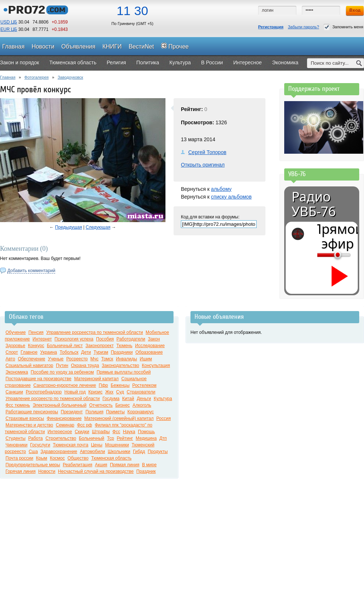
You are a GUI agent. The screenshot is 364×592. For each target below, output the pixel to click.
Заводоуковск (70, 77)
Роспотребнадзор (44, 392)
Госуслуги (40, 445)
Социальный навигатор (29, 365)
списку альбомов (231, 197)
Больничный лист (65, 346)
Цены (97, 445)
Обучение (16, 332)
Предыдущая (69, 227)
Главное (29, 352)
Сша (33, 452)
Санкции (14, 392)
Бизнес (123, 405)
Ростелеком (144, 385)
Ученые (56, 359)
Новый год (75, 392)
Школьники (119, 452)
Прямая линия (125, 465)
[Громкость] (321, 255)
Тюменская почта (71, 445)
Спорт (12, 352)
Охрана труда (85, 365)
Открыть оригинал (203, 165)
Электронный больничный (60, 405)
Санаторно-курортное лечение (65, 385)
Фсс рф (84, 425)
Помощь (146, 432)
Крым (42, 458)
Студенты (15, 438)
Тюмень (124, 346)
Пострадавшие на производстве (38, 379)
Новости (47, 471)
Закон (154, 339)
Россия (163, 418)
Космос (58, 458)
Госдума (111, 399)
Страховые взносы (25, 418)
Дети (86, 352)
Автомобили (92, 452)
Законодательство (121, 365)
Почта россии (19, 458)
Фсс (116, 432)
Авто (10, 359)
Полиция (94, 412)
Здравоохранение (59, 452)
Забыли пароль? (304, 27)
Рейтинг (125, 438)
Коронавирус (141, 412)
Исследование (150, 346)
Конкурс (36, 346)
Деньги (144, 399)
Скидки (82, 432)
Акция (101, 465)
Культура (163, 399)
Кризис (95, 392)
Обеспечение (32, 359)
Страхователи (141, 392)
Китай (128, 399)
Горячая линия (21, 471)
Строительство (61, 438)
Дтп (163, 438)
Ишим (146, 359)
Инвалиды (126, 359)
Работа (36, 438)
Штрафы (101, 432)
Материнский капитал (97, 379)
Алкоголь (142, 405)
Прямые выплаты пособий (124, 372)
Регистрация (271, 27)
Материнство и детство (29, 425)
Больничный (91, 438)
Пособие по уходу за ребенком (62, 372)
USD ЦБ (9, 22)
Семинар (65, 425)
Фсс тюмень (18, 405)
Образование (149, 352)
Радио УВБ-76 (314, 204)
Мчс (94, 359)
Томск (107, 359)
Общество (78, 458)
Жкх (109, 392)
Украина (49, 352)
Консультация (156, 365)
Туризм (101, 352)
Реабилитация (78, 465)
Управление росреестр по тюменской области (53, 399)
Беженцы (120, 385)
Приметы (116, 412)
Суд (120, 392)
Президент (72, 412)
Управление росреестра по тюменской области (95, 332)
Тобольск (69, 352)
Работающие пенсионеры (32, 412)
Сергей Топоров (207, 152)
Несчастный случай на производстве (96, 471)
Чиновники (17, 445)
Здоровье (15, 346)
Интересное (60, 432)
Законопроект (99, 346)
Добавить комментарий (31, 271)
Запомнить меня (343, 27)
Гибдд (139, 452)
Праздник (146, 471)
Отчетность (101, 405)
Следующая (98, 227)
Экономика (17, 372)
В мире (149, 465)
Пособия (105, 339)
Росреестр (77, 359)
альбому (221, 189)
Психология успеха (74, 339)
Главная (8, 77)
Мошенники (117, 445)
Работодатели (131, 339)
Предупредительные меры (33, 465)
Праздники (122, 352)
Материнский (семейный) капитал (119, 418)
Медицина (146, 438)
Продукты (158, 452)
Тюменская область (111, 458)
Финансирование (64, 418)
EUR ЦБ (9, 29)
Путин (62, 365)
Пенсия (36, 332)
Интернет (42, 339)
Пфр (104, 385)
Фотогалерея (36, 77)
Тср (110, 438)
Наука (129, 432)
